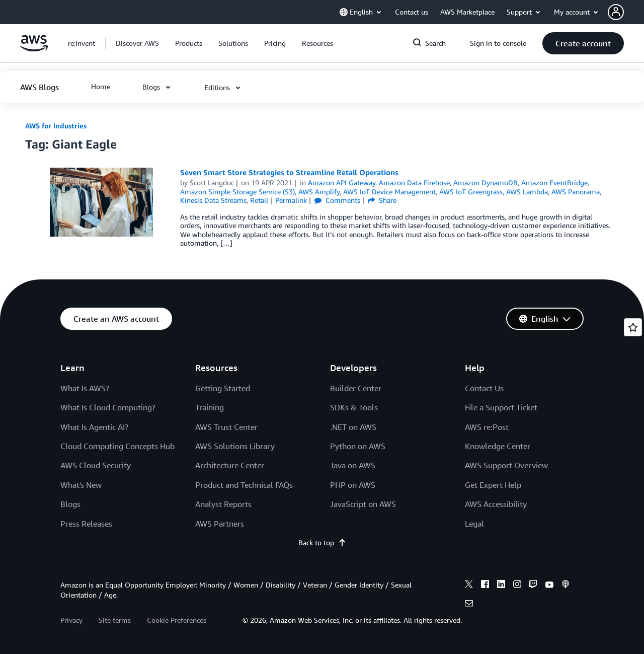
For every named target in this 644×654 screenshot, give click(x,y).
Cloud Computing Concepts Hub (117, 446)
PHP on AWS (353, 485)
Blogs (70, 504)
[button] (626, 12)
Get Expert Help (493, 485)
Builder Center (356, 388)
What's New (81, 485)
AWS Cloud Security (96, 465)
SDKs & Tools (354, 407)
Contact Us (484, 388)
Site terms (115, 620)
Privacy (71, 620)
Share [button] (382, 200)
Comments (337, 200)
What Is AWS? (85, 388)
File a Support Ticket (501, 407)
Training (210, 407)
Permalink (291, 200)
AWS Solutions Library (235, 446)
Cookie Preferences (177, 620)
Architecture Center (230, 465)
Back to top (322, 542)
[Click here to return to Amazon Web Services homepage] (34, 49)
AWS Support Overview (506, 465)
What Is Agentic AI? (94, 427)
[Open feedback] (633, 327)
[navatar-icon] (616, 12)
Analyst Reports (223, 504)
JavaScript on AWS (363, 504)
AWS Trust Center (226, 427)
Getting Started (223, 388)
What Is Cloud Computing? (108, 407)
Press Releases (86, 524)
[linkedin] (501, 586)
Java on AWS (353, 465)
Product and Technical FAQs (244, 485)
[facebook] (485, 586)
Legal (474, 524)
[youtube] (549, 586)
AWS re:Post (487, 427)
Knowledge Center (498, 446)
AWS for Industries (56, 126)
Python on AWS (358, 446)
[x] (469, 586)
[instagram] (517, 586)
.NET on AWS (353, 427)
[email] (469, 605)
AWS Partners (220, 524)
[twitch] (533, 586)
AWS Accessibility (496, 504)
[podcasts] (566, 586)
